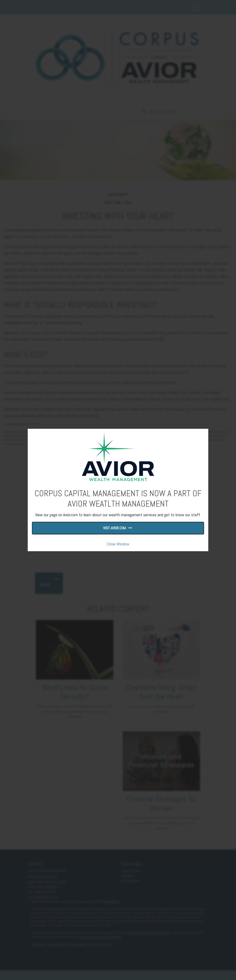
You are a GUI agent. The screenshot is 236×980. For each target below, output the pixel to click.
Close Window (118, 544)
